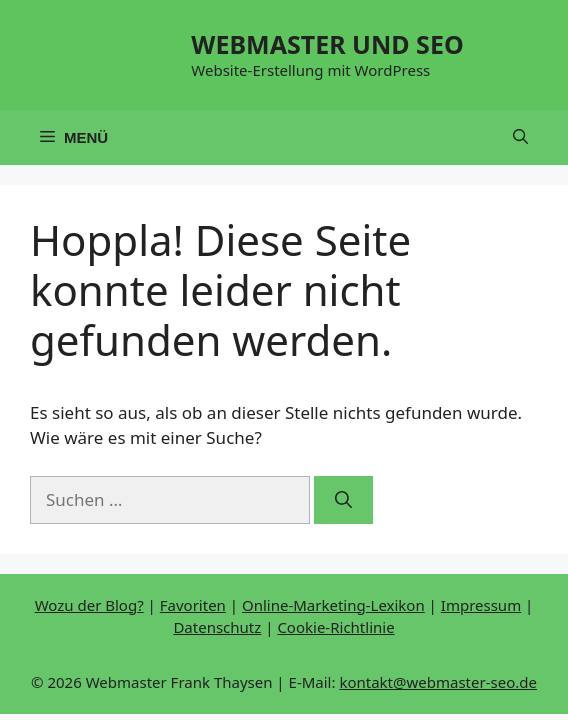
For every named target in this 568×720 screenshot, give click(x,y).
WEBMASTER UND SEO (327, 44)
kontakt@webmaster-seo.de (438, 682)
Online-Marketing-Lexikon (333, 605)
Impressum (481, 605)
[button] (520, 137)
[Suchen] (343, 500)
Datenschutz (217, 627)
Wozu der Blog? (89, 605)
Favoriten (193, 605)
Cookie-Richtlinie (335, 627)
